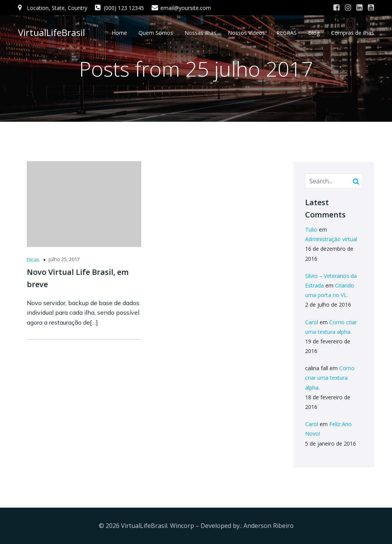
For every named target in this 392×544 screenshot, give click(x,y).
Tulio (311, 230)
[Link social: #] (336, 8)
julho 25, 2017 (64, 259)
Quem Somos (156, 33)
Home (119, 33)
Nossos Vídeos (246, 33)
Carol (312, 322)
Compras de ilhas (353, 33)
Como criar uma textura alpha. (330, 378)
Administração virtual (331, 239)
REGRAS (287, 33)
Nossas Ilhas (200, 33)
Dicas (33, 260)
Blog (314, 33)
